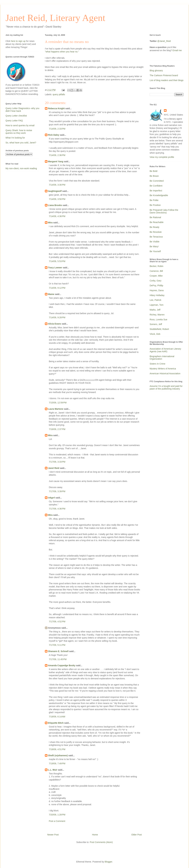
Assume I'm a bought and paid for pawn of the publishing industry (166, 387)
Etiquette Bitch (56, 723)
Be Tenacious (156, 237)
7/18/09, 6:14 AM (57, 717)
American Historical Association (165, 373)
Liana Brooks (55, 205)
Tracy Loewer (55, 268)
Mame (51, 294)
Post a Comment (57, 821)
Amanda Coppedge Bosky (62, 665)
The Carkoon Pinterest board (164, 75)
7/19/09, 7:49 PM (57, 763)
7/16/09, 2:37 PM (57, 429)
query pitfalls (59, 94)
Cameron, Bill (156, 271)
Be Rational (155, 217)
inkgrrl (52, 498)
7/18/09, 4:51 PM (57, 749)
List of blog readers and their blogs (167, 80)
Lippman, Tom (157, 305)
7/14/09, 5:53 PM (57, 261)
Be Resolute (156, 232)
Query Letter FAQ (14, 121)
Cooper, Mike (156, 276)
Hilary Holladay (157, 295)
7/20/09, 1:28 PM (57, 815)
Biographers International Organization (162, 358)
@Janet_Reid (164, 41)
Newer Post (53, 835)
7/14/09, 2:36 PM (57, 155)
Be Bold (153, 171)
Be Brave (154, 176)
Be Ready (154, 227)
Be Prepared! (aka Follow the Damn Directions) (164, 211)
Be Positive (155, 205)
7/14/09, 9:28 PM (57, 317)
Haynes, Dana (157, 290)
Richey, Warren (157, 315)
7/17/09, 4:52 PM (57, 622)
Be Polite (154, 200)
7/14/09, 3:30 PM (57, 185)
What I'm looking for (15, 138)
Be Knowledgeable (159, 195)
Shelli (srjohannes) (58, 755)
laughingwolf (55, 191)
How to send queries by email (20, 125)
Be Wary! (154, 246)
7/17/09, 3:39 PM (57, 491)
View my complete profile (162, 157)
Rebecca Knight (56, 108)
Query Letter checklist (16, 116)
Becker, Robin (156, 266)
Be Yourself (155, 251)
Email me (177, 50)
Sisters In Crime (157, 364)
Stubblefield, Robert (159, 329)
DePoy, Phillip (156, 286)
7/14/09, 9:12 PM (57, 288)
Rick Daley (54, 135)
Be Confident (156, 186)
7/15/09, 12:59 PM (58, 403)
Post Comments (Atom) (101, 842)
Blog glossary (156, 71)
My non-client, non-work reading (21, 168)
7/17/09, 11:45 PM (58, 659)
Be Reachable (157, 222)
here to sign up (19, 41)
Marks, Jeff (155, 310)
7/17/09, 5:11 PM (57, 645)
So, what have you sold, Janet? (21, 143)
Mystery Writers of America (163, 369)
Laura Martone (56, 409)
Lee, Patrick (155, 300)
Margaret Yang (56, 161)
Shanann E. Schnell (58, 651)
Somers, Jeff (156, 324)
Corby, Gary (155, 281)
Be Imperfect (156, 191)
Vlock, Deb (155, 334)
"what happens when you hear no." (62, 52)
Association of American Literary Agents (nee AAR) (165, 350)
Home (95, 835)
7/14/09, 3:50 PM (57, 199)
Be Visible (155, 242)
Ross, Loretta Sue (158, 319)
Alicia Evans (55, 324)
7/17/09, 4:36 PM (57, 509)
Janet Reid (54, 468)
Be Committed (157, 181)
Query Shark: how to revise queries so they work (19, 132)
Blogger (108, 862)
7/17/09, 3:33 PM (57, 462)
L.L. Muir (53, 770)
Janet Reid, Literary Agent (55, 18)
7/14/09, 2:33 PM (57, 129)
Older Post (137, 835)
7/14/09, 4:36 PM (57, 216)
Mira (50, 223)
